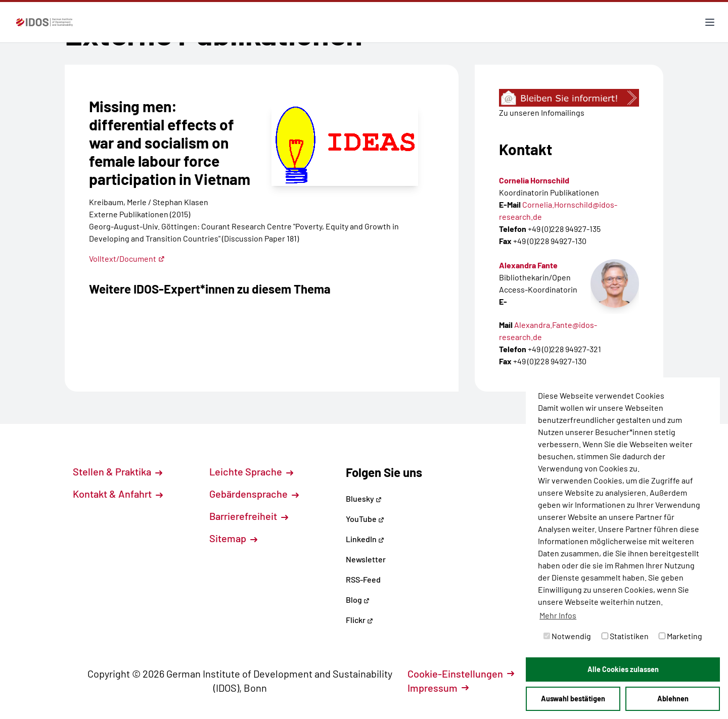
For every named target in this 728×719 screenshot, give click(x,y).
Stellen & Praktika (118, 471)
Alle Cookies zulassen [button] (623, 669)
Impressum (438, 688)
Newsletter (366, 559)
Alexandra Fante (528, 265)
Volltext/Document (127, 258)
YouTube (365, 519)
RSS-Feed (363, 579)
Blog (358, 600)
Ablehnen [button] (673, 699)
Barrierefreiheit (249, 516)
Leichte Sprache (251, 471)
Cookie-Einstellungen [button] (461, 674)
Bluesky (364, 498)
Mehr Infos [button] (558, 615)
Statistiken (625, 636)
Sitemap (233, 538)
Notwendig (567, 636)
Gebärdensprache (254, 494)
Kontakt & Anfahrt (118, 494)
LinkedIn (365, 539)
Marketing (680, 636)
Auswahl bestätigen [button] (573, 699)
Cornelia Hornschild (534, 180)
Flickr (359, 620)
